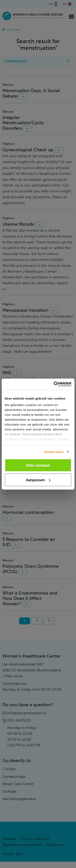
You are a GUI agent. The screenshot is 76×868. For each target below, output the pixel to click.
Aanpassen (38, 480)
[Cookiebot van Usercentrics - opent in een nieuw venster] (54, 384)
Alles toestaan (38, 465)
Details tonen (54, 452)
